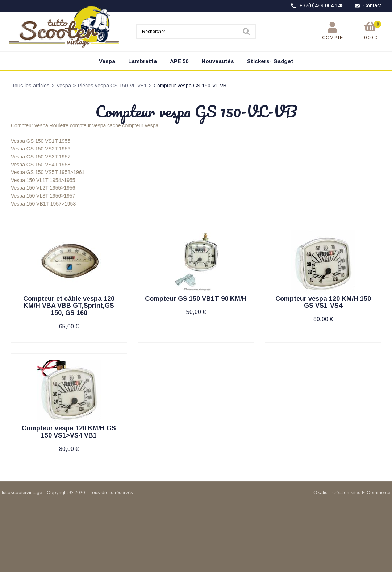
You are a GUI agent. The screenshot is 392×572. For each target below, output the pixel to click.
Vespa (107, 61)
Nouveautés (218, 61)
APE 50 (179, 61)
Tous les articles (31, 86)
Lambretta (143, 61)
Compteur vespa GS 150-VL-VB (190, 86)
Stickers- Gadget (270, 61)
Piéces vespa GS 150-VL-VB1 (112, 86)
